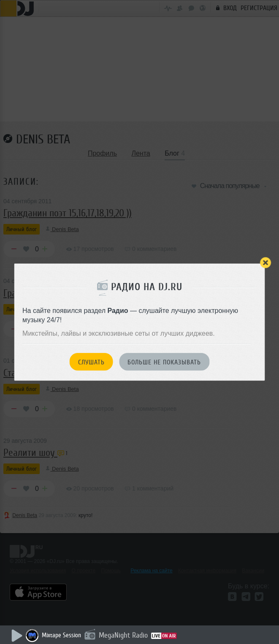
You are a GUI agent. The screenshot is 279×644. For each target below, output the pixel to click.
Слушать (91, 362)
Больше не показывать (164, 362)
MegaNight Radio (123, 635)
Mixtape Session (61, 635)
